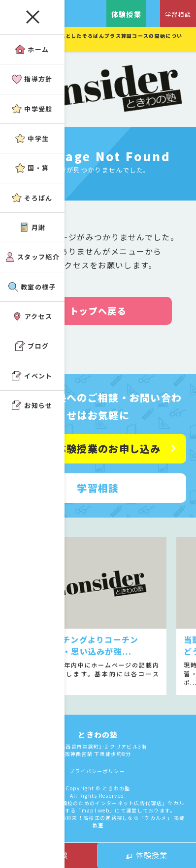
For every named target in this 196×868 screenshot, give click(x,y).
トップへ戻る (98, 311)
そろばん (32, 198)
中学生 (32, 138)
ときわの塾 (98, 735)
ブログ (32, 346)
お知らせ (32, 405)
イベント (32, 376)
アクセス (32, 316)
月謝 (33, 227)
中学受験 (32, 109)
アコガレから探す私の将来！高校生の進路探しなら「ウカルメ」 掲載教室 (98, 821)
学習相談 (178, 14)
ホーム (32, 49)
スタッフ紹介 (32, 257)
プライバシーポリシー (97, 771)
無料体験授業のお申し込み (98, 448)
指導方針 (32, 79)
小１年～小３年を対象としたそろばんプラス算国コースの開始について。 (96, 39)
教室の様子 (32, 287)
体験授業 (147, 855)
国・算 (32, 168)
